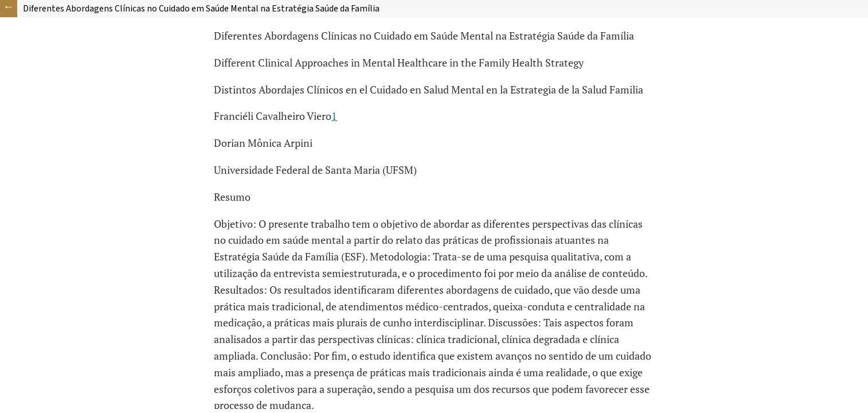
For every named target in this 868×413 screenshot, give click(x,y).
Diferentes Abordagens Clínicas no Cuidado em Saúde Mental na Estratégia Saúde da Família (201, 9)
